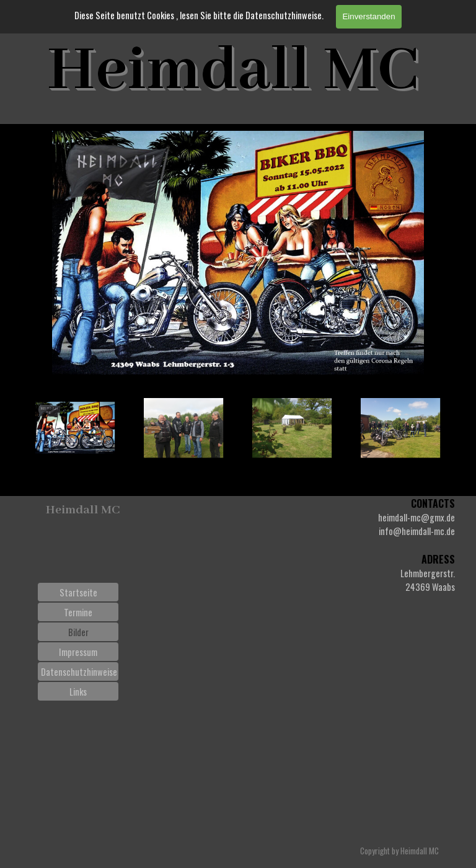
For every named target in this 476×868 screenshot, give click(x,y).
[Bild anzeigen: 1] (75, 428)
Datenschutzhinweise (79, 672)
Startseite (78, 592)
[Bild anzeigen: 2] (184, 428)
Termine (78, 612)
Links (78, 692)
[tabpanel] (368, 545)
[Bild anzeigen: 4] (401, 428)
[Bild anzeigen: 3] (292, 428)
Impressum (78, 652)
